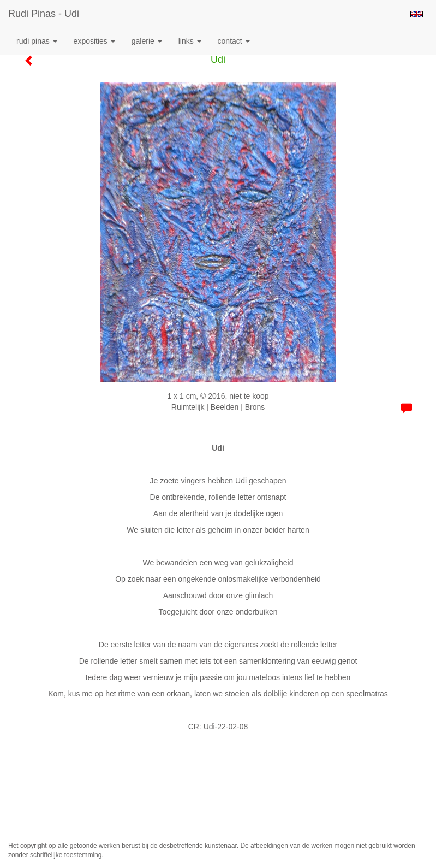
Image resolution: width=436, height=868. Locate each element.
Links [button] (190, 41)
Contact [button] (234, 41)
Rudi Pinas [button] (37, 41)
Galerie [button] (147, 41)
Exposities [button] (94, 41)
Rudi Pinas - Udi (44, 14)
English (417, 14)
